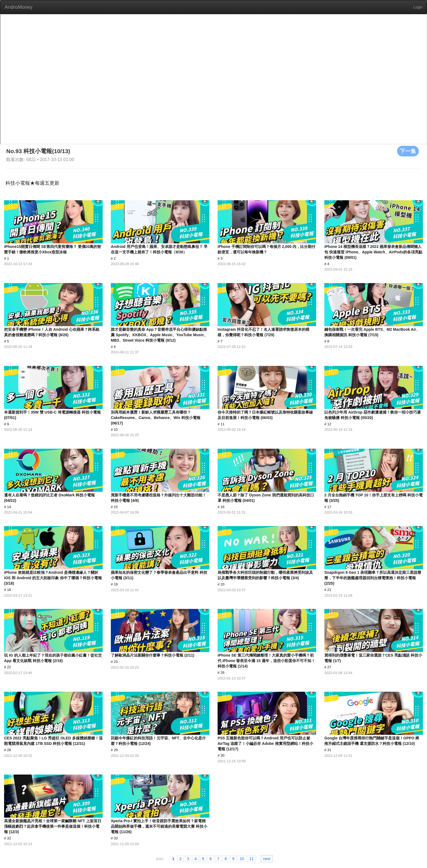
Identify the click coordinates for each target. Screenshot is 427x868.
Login (418, 7)
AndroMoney (19, 7)
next (267, 859)
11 (252, 859)
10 (242, 859)
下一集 (408, 151)
